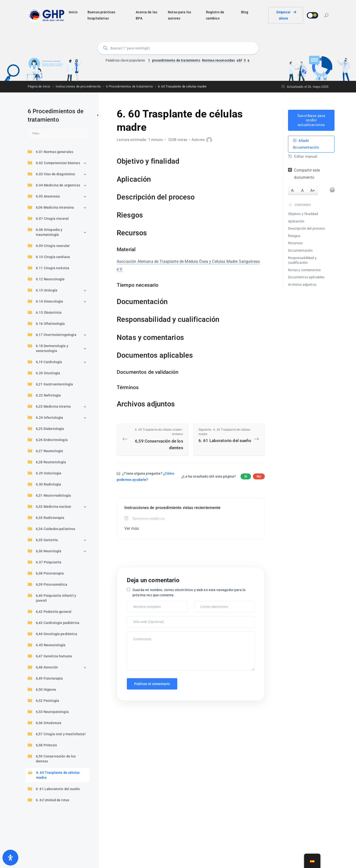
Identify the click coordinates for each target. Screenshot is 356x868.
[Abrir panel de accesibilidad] (10, 858)
